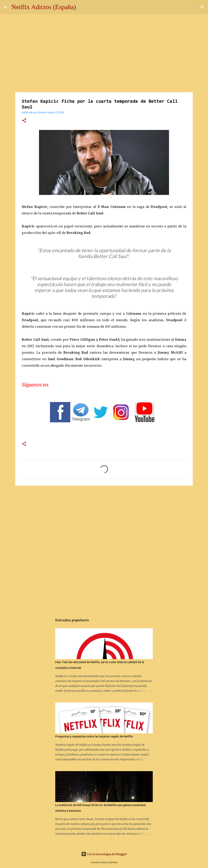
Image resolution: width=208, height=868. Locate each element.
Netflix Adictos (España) (44, 7)
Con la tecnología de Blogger (104, 854)
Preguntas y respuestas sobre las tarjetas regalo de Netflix (94, 736)
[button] (24, 121)
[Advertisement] (104, 520)
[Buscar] (202, 7)
